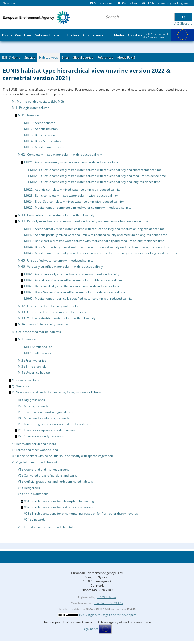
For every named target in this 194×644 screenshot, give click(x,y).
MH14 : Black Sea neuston (42, 141)
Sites (65, 57)
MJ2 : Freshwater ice (32, 360)
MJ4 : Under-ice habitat (34, 373)
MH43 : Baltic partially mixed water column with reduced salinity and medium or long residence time (94, 241)
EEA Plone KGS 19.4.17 (108, 603)
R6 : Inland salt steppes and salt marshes (46, 430)
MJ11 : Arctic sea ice (38, 347)
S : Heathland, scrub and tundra (34, 444)
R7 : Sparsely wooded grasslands (41, 436)
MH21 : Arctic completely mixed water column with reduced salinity (71, 162)
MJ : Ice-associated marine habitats (36, 332)
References (105, 57)
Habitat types (48, 57)
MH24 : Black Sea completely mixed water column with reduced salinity (74, 202)
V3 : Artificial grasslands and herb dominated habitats (55, 482)
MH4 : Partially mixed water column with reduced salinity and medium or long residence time (83, 221)
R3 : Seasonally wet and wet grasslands (45, 412)
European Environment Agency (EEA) (97, 573)
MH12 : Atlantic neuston (41, 129)
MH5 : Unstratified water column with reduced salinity (56, 261)
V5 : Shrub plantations (33, 494)
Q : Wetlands (21, 386)
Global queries (83, 57)
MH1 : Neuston (28, 115)
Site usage (102, 615)
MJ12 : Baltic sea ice (38, 353)
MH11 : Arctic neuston (40, 123)
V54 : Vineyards (35, 519)
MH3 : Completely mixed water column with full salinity (56, 215)
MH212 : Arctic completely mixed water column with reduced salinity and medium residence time (98, 176)
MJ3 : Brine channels (32, 367)
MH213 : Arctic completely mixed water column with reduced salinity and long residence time (95, 182)
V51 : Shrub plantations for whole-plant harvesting (59, 501)
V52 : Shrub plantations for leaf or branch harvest (58, 507)
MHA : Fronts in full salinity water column (46, 324)
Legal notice (90, 629)
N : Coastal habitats (26, 380)
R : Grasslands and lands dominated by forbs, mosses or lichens (56, 392)
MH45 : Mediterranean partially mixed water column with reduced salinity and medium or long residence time (101, 253)
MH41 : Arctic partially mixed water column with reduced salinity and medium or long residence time (94, 229)
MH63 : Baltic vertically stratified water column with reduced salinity (71, 286)
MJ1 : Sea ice (27, 339)
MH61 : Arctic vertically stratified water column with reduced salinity (72, 274)
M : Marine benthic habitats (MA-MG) (38, 102)
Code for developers (123, 615)
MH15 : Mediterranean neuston (46, 147)
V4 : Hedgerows (29, 488)
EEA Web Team (106, 597)
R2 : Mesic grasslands (33, 406)
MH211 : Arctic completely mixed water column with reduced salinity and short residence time (96, 170)
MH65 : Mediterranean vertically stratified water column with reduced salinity (78, 298)
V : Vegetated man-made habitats (35, 462)
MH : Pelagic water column (31, 108)
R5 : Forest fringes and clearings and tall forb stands (54, 424)
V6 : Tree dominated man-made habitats (46, 527)
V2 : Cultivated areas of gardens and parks (48, 476)
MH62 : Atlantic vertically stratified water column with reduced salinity (73, 280)
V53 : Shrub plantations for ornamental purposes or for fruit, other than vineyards (81, 513)
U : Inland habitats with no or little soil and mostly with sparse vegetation (62, 456)
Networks (9, 3)
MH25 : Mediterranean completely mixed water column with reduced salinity (78, 208)
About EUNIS (126, 57)
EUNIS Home (11, 57)
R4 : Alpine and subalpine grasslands (44, 418)
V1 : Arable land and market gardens (44, 469)
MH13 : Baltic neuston (39, 135)
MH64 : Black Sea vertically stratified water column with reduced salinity (74, 292)
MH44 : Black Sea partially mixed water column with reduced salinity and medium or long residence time (97, 247)
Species (30, 57)
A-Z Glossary (183, 24)
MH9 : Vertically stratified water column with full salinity (57, 318)
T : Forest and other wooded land (35, 450)
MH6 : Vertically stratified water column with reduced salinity (60, 267)
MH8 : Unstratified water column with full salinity (52, 312)
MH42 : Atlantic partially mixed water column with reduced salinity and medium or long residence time (96, 235)
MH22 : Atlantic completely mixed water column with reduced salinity (72, 189)
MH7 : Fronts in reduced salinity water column (50, 306)
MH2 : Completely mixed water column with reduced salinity (60, 155)
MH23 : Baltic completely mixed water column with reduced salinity (71, 195)
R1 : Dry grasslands (31, 400)
